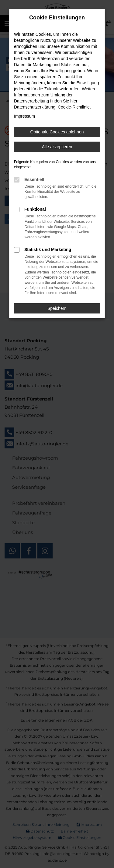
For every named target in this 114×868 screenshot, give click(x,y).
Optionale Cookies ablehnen (57, 132)
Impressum (24, 116)
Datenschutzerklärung (35, 107)
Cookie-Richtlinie (74, 107)
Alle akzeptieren (57, 147)
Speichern (57, 308)
